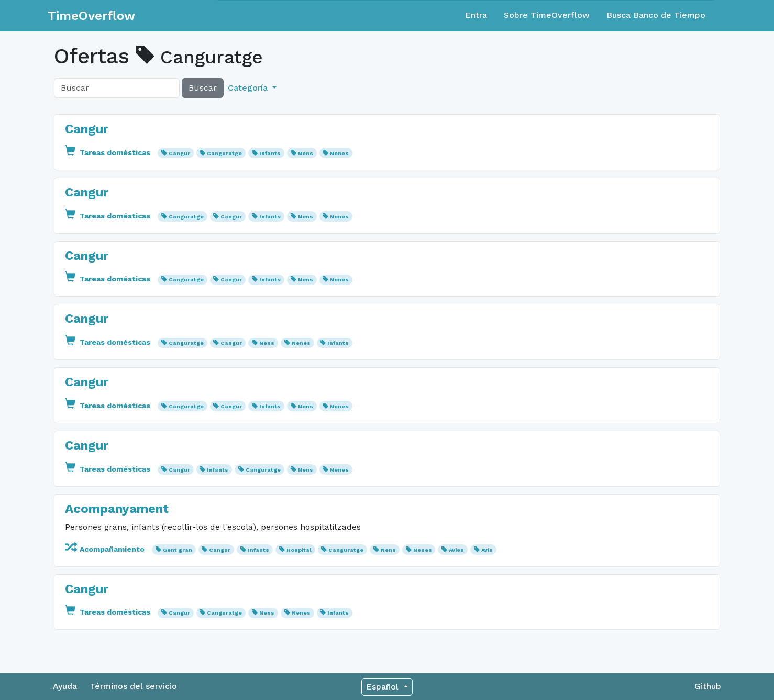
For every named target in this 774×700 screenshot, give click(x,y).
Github (708, 686)
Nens (306, 153)
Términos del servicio (134, 686)
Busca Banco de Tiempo (656, 15)
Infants (270, 153)
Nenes (339, 153)
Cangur (87, 129)
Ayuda (65, 686)
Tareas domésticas (109, 152)
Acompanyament (117, 509)
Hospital (299, 550)
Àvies (456, 550)
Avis (487, 550)
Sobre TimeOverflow (547, 15)
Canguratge (224, 153)
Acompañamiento (106, 549)
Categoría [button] (249, 88)
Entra (476, 15)
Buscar (203, 88)
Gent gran (178, 550)
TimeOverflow (91, 16)
